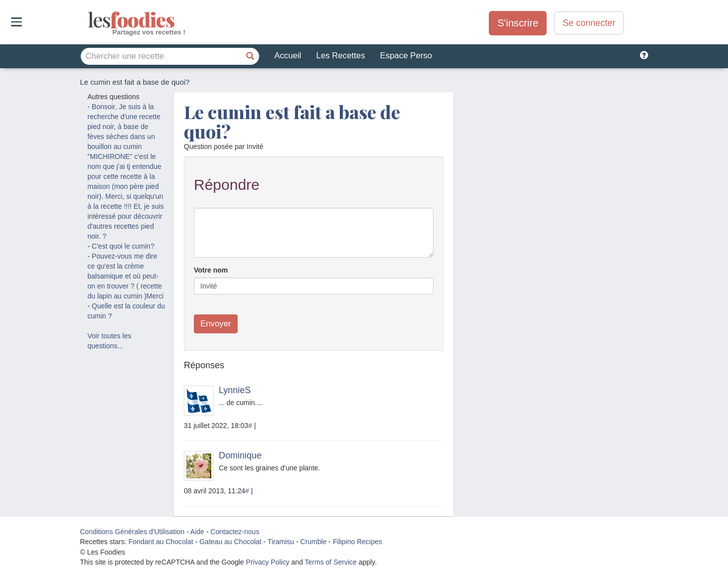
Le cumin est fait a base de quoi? (292, 122)
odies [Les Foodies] (89, 20)
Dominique (240, 455)
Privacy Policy (268, 562)
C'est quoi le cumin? (123, 246)
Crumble (314, 542)
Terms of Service (331, 562)
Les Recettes (341, 56)
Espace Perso (406, 56)
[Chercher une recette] (251, 56)
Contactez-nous (235, 532)
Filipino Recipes (358, 542)
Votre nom (211, 270)
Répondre (227, 185)
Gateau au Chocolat (230, 542)
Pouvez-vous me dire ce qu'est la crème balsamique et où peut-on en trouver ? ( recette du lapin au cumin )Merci (126, 276)
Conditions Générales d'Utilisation (133, 532)
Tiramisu (281, 542)
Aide (197, 532)
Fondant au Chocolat (161, 542)
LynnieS (235, 390)
